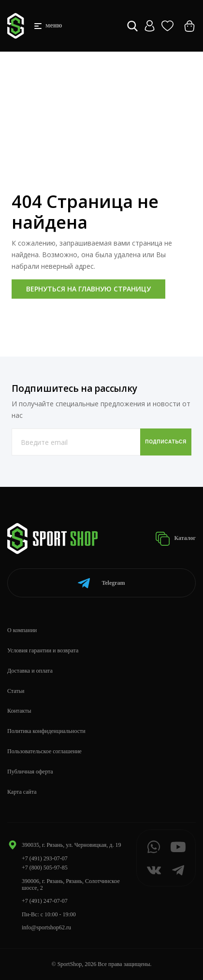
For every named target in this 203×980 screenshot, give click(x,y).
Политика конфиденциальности (46, 731)
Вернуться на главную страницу (88, 289)
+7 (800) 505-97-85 (45, 868)
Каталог (175, 539)
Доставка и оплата (30, 671)
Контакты (19, 711)
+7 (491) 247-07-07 (45, 901)
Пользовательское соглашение (44, 751)
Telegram (101, 583)
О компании (22, 630)
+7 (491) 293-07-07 (45, 858)
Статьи (16, 691)
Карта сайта (22, 792)
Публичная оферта (30, 772)
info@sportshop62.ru (46, 927)
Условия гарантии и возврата (43, 650)
